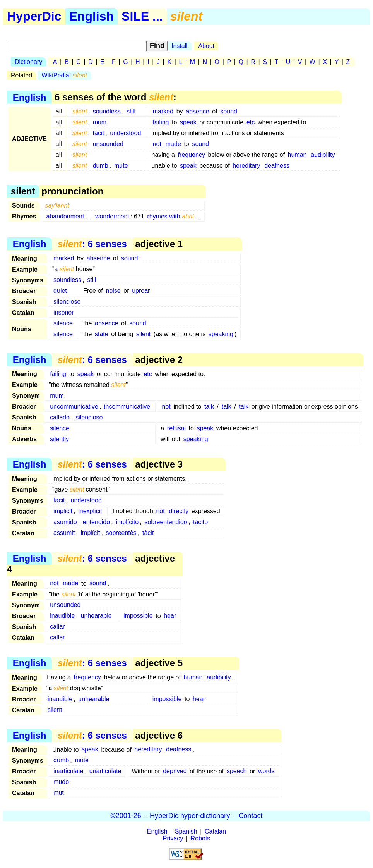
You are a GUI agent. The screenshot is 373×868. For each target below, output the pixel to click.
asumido (65, 522)
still (131, 111)
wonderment (112, 216)
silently (59, 439)
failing (161, 122)
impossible (138, 616)
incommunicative (127, 406)
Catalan (215, 831)
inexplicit (90, 511)
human (297, 155)
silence (63, 323)
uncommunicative (74, 406)
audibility (323, 155)
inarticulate (68, 771)
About (206, 46)
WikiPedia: (64, 75)
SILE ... (142, 16)
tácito (200, 522)
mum (100, 122)
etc (251, 122)
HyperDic (34, 16)
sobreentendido (166, 522)
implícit (91, 533)
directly (179, 511)
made (173, 144)
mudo (61, 782)
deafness (277, 166)
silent (143, 334)
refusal (176, 428)
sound (229, 111)
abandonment (65, 216)
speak (188, 122)
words (266, 771)
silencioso (67, 302)
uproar (141, 291)
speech (237, 771)
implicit (63, 511)
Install (180, 46)
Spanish (186, 831)
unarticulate (105, 771)
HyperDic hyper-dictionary (190, 816)
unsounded (108, 144)
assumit (64, 533)
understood (125, 133)
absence (198, 111)
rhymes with (170, 216)
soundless (107, 111)
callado (60, 417)
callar (57, 627)
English (92, 16)
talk (209, 406)
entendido (96, 522)
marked (163, 111)
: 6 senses (92, 244)
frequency (192, 155)
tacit (98, 133)
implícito (127, 522)
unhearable (96, 616)
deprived (175, 771)
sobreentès (121, 533)
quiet (60, 291)
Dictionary (28, 62)
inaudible (62, 616)
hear (170, 616)
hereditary (246, 166)
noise (113, 291)
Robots (201, 838)
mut (59, 793)
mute (121, 166)
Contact (250, 816)
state (102, 334)
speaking (221, 334)
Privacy (173, 838)
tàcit (148, 533)
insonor (63, 312)
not (157, 144)
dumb (101, 166)
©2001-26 (126, 816)
